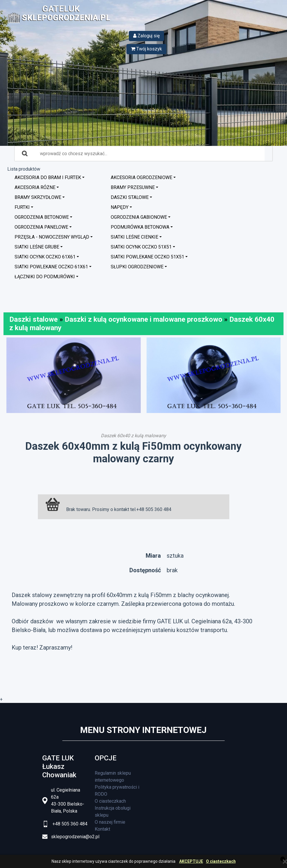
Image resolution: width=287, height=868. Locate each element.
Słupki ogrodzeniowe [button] (137, 267)
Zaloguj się (146, 36)
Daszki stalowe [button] (130, 197)
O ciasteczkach (221, 861)
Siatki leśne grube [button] (37, 247)
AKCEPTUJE (191, 861)
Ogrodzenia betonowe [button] (42, 217)
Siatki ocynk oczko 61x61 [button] (45, 257)
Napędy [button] (120, 207)
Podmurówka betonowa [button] (140, 227)
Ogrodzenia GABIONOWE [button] (139, 217)
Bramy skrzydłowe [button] (38, 197)
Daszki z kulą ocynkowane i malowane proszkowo (143, 319)
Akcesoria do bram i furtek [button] (48, 177)
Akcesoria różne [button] (35, 187)
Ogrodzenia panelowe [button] (41, 227)
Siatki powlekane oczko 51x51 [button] (147, 257)
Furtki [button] (22, 207)
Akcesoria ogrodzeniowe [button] (141, 177)
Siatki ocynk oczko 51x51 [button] (141, 247)
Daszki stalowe (34, 319)
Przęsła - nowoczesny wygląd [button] (52, 237)
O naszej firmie (110, 822)
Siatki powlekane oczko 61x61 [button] (51, 267)
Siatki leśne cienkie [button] (134, 237)
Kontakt (102, 829)
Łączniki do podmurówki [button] (45, 277)
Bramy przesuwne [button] (133, 187)
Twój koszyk (146, 49)
